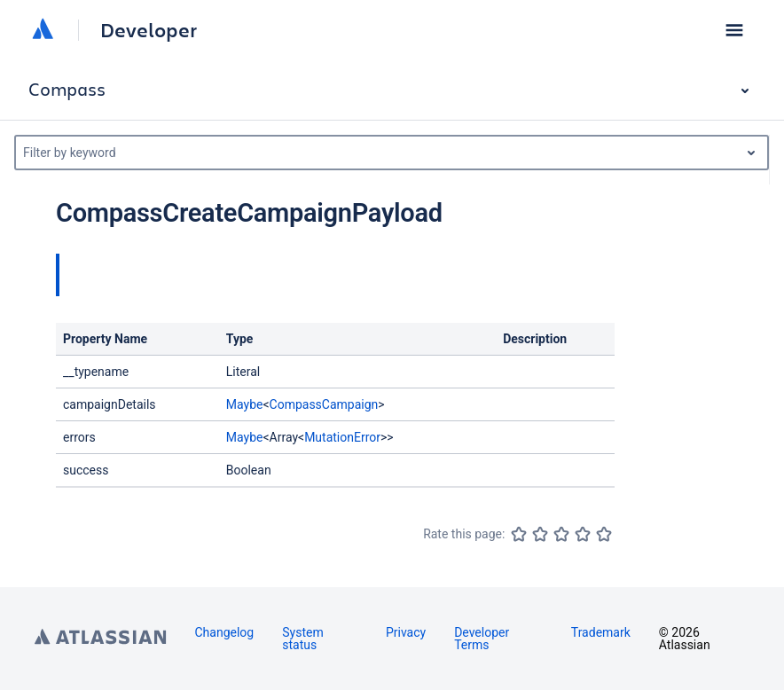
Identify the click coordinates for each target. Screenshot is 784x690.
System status (302, 639)
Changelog (225, 632)
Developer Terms (482, 639)
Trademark (601, 632)
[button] (734, 30)
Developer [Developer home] (149, 30)
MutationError (342, 437)
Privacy (406, 632)
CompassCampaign (324, 404)
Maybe (245, 404)
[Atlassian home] (43, 30)
